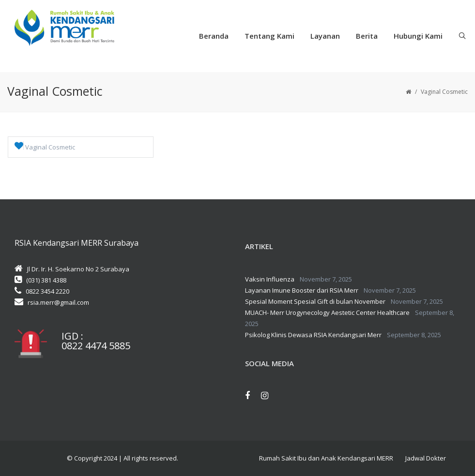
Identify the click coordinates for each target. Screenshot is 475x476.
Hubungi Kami (418, 36)
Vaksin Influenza (270, 279)
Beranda (214, 36)
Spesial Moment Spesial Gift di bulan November (315, 301)
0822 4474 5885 (96, 346)
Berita (367, 36)
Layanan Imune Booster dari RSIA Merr (302, 290)
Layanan (325, 36)
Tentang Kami (269, 36)
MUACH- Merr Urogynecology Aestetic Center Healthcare (327, 312)
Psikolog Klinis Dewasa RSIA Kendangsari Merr (313, 335)
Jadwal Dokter (426, 458)
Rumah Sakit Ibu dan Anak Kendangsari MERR (326, 458)
